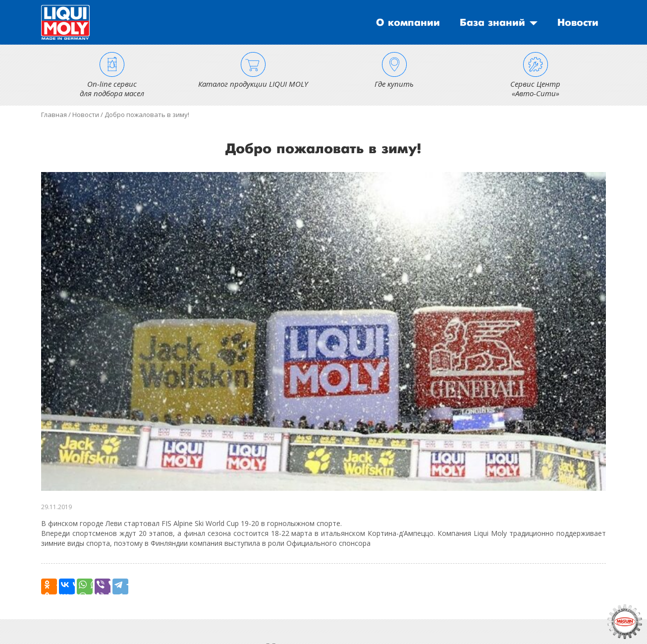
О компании (408, 23)
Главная (54, 115)
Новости (578, 23)
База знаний (492, 23)
